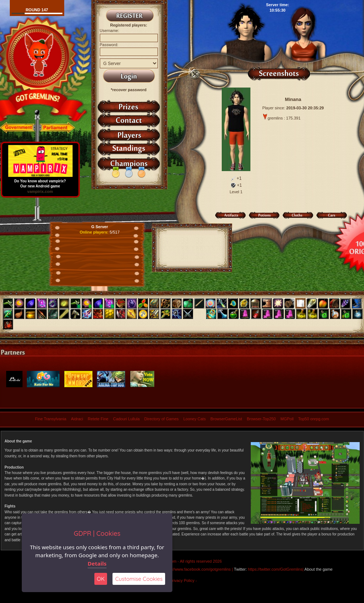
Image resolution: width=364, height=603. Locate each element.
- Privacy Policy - (182, 580)
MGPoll (287, 419)
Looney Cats (195, 419)
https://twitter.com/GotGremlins (275, 569)
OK (101, 579)
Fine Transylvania (50, 419)
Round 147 (37, 10)
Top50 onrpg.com (314, 419)
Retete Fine (98, 419)
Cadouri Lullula (126, 419)
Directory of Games (162, 419)
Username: (110, 31)
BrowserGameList (226, 419)
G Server (100, 227)
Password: (109, 45)
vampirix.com (40, 191)
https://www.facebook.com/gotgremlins (197, 569)
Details (97, 563)
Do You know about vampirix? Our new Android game (40, 182)
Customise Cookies (139, 579)
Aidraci (77, 419)
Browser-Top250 (261, 419)
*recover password (128, 90)
